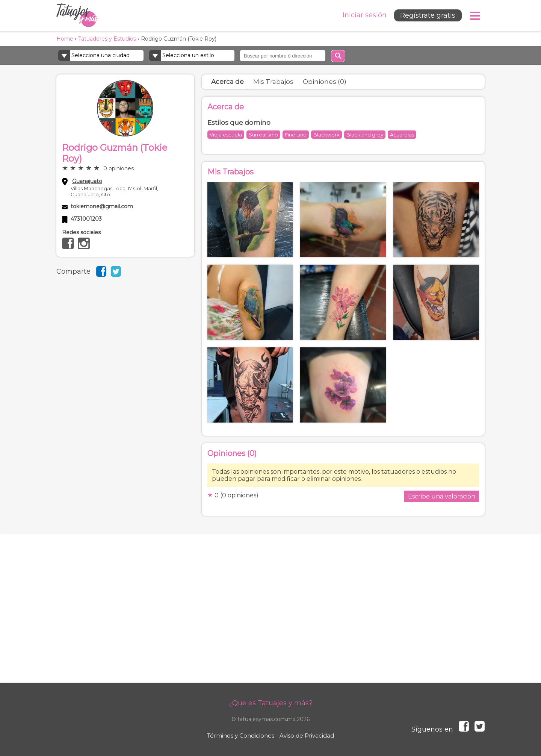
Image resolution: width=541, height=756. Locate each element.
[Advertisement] (270, 615)
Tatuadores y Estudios (107, 39)
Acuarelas (402, 135)
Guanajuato (87, 181)
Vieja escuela (226, 135)
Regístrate (427, 15)
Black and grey (365, 135)
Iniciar (364, 15)
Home (65, 39)
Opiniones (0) (325, 82)
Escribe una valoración (442, 496)
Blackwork (326, 135)
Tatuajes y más (77, 16)
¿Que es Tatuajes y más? (271, 703)
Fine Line (296, 135)
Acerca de (227, 82)
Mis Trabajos (273, 82)
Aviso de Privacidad (307, 736)
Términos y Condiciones (241, 736)
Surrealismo (263, 135)
